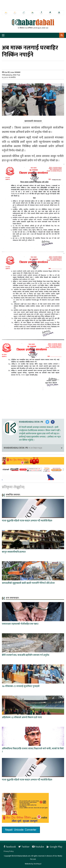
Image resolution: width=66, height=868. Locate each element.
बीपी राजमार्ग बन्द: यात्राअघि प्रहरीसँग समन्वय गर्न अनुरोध (26, 655)
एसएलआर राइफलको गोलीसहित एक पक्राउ (20, 624)
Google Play (54, 847)
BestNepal (38, 864)
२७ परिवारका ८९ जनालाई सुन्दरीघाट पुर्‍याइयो (21, 686)
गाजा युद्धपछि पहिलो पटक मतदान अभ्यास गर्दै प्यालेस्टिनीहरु (27, 521)
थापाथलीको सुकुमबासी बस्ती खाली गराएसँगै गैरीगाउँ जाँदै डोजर (28, 583)
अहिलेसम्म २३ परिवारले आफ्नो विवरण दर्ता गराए (22, 717)
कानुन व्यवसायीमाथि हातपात (14, 552)
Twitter (24, 847)
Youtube (38, 847)
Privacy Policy (9, 851)
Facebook (10, 847)
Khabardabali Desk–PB (31, 422)
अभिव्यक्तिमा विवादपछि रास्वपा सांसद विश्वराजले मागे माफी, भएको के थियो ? (33, 750)
